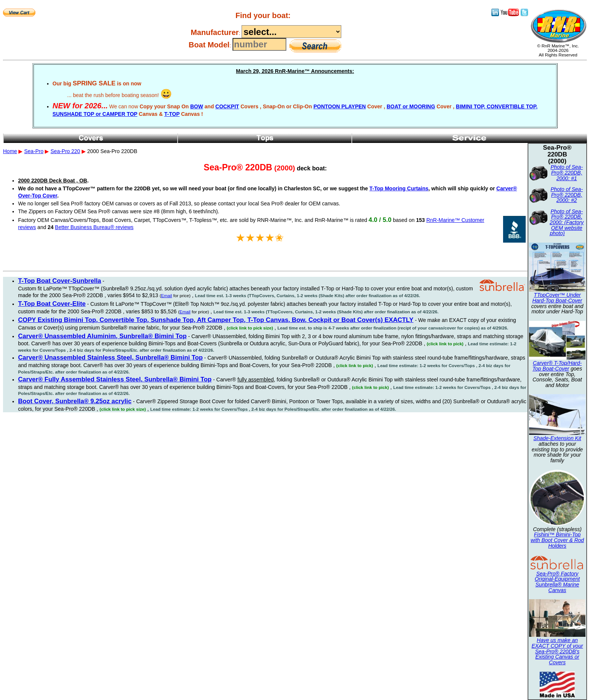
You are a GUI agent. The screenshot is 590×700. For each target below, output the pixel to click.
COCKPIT (227, 106)
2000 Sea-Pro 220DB (295, 211)
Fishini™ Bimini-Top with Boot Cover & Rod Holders (557, 540)
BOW (196, 106)
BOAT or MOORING (411, 106)
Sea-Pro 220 (65, 151)
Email (167, 295)
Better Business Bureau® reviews (94, 227)
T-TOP (172, 114)
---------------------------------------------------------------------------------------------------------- (291, 32)
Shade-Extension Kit (557, 438)
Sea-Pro (34, 151)
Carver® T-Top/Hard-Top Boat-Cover (557, 366)
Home (10, 151)
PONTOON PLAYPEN (340, 106)
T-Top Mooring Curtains (399, 188)
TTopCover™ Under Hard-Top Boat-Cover (557, 298)
